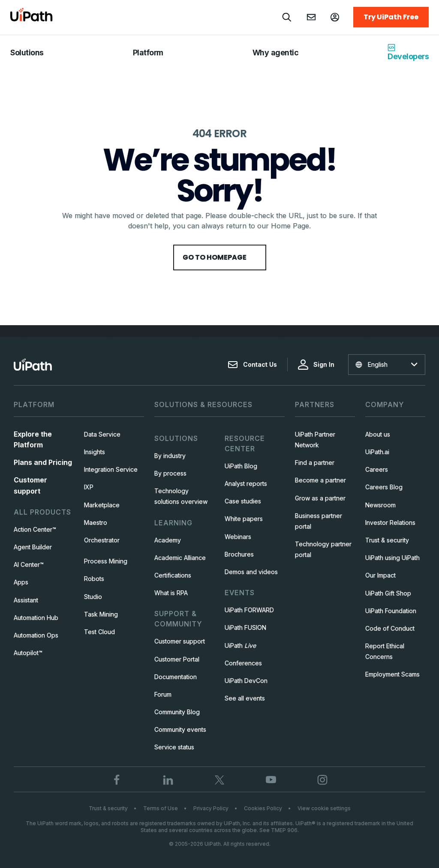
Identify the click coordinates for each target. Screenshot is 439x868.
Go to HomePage (220, 257)
